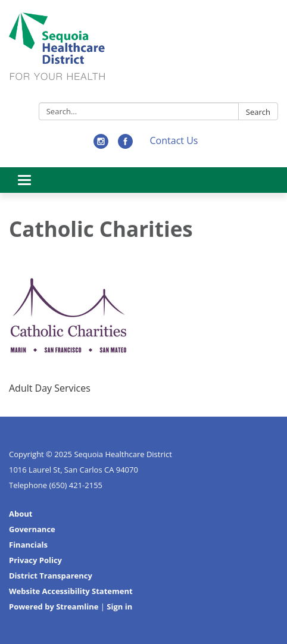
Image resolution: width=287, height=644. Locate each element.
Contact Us (174, 140)
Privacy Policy (35, 560)
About (21, 514)
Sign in (119, 607)
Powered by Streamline (54, 607)
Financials (28, 545)
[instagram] (101, 145)
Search (258, 112)
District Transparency (51, 576)
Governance (32, 529)
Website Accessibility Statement (71, 591)
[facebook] (125, 145)
